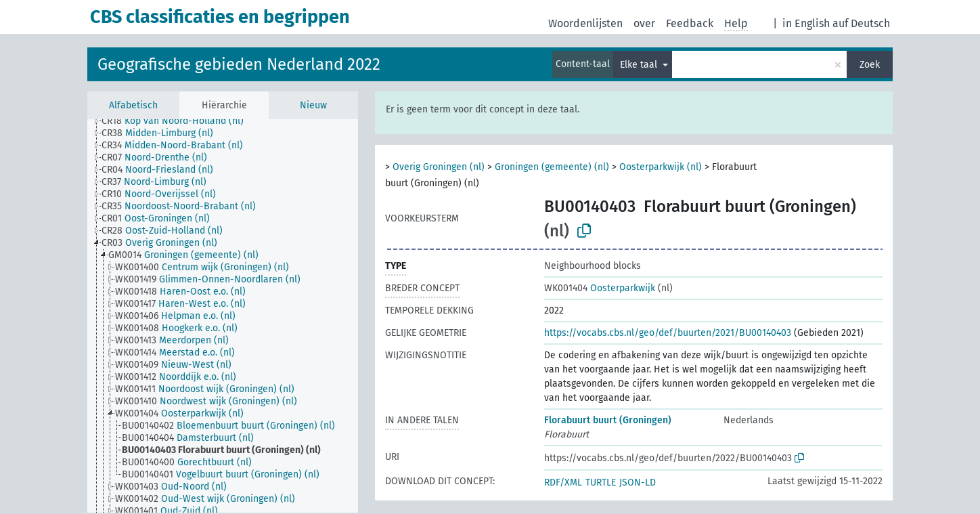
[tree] (223, 316)
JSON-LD (638, 483)
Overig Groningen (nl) (439, 167)
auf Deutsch (861, 23)
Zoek (870, 65)
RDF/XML (563, 483)
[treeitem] (178, 121)
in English (806, 23)
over (644, 23)
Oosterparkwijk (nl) (661, 167)
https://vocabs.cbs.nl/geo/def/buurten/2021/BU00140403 (668, 333)
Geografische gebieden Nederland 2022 (239, 64)
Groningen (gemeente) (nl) (552, 167)
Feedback (690, 23)
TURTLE (601, 483)
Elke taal (640, 65)
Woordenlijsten (585, 23)
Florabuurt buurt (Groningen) (608, 420)
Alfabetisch (133, 105)
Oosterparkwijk (600, 288)
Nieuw (313, 105)
